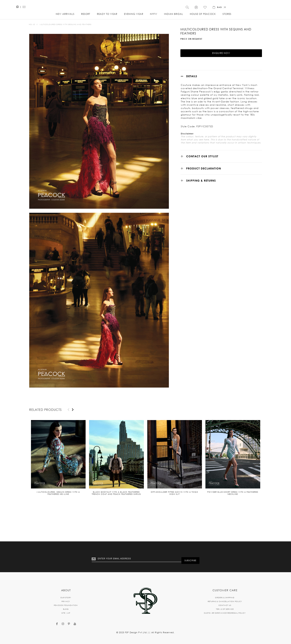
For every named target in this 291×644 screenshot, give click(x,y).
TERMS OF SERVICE (225, 609)
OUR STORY (66, 598)
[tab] (221, 85)
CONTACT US (225, 605)
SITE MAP (66, 613)
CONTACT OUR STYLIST (202, 165)
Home (32, 27)
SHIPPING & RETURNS (201, 190)
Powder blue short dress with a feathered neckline (233, 496)
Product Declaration (204, 177)
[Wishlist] (252, 9)
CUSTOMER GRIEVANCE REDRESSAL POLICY (225, 613)
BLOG (66, 609)
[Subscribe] (190, 560)
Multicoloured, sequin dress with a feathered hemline (58, 496)
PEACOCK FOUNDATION (66, 605)
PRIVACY (66, 601)
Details (192, 85)
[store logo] (146, 7)
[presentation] (73, 412)
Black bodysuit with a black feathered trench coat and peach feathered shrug (116, 496)
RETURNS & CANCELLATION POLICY (225, 601)
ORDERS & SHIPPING (225, 598)
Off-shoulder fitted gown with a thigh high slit (174, 496)
